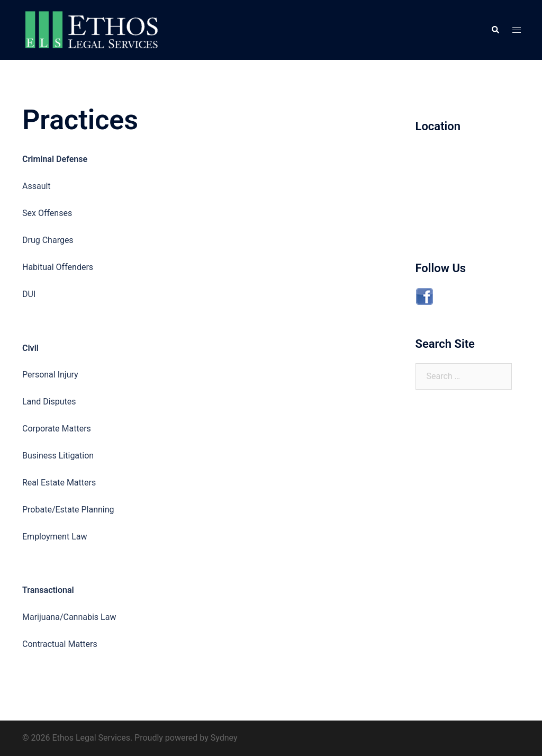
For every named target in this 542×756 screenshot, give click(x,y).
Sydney (224, 738)
